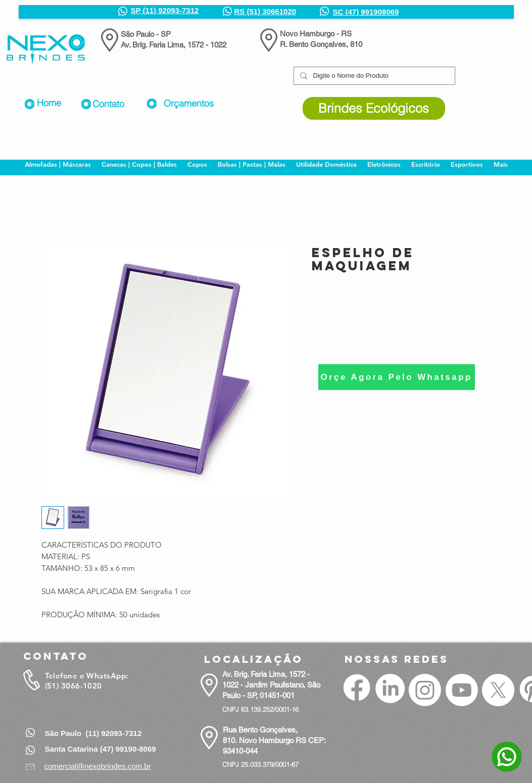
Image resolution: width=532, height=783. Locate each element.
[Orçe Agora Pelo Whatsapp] (397, 377)
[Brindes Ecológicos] (374, 108)
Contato (108, 104)
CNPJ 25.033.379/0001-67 (260, 764)
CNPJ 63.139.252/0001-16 (260, 709)
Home (49, 103)
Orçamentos (189, 103)
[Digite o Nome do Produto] (373, 76)
